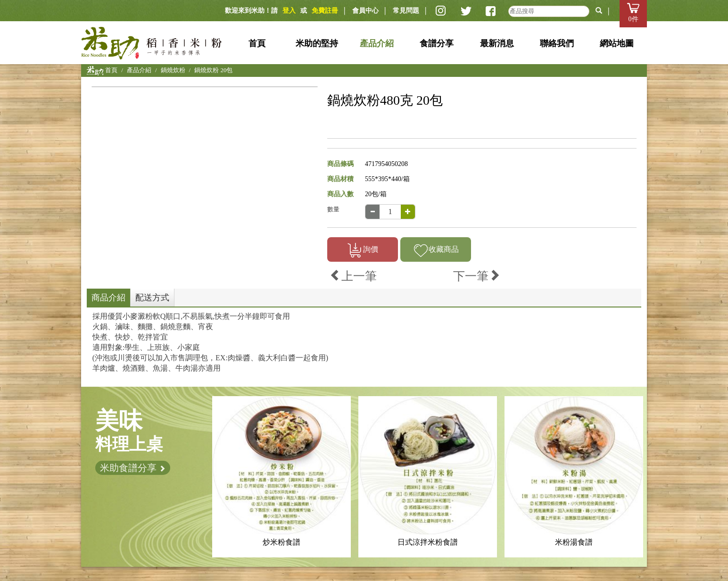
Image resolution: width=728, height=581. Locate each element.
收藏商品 (436, 250)
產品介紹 (377, 43)
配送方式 (152, 298)
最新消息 (497, 43)
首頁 (257, 43)
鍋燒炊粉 (173, 70)
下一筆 (477, 276)
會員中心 (365, 11)
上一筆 (353, 276)
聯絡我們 (557, 43)
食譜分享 (437, 43)
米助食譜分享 (133, 468)
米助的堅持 (317, 43)
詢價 (363, 250)
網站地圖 (617, 43)
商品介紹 (108, 298)
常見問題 (406, 11)
